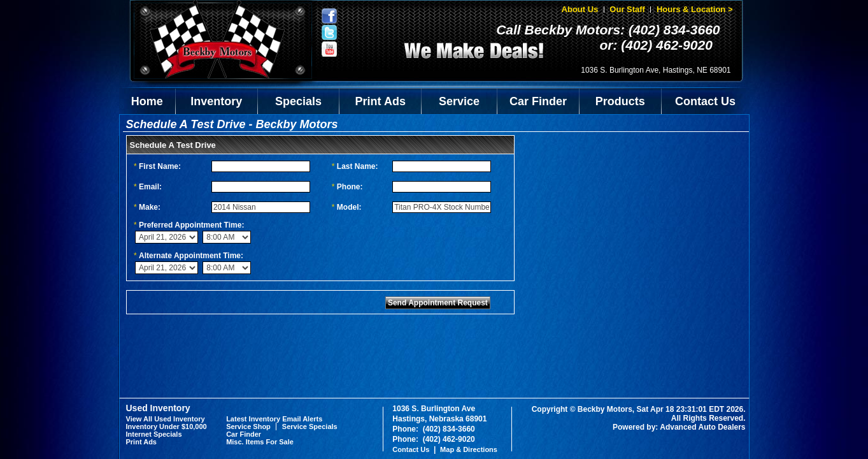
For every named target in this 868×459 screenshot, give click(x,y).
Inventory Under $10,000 (167, 426)
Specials (298, 101)
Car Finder (538, 101)
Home (147, 101)
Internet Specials (154, 434)
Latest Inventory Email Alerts (274, 419)
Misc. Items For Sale (260, 442)
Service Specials (310, 426)
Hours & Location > (695, 9)
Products (620, 101)
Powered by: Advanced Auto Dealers (679, 427)
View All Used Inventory (166, 419)
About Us (580, 9)
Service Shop (248, 426)
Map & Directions (469, 449)
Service (459, 101)
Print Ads (381, 101)
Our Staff (627, 9)
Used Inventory (158, 408)
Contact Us (705, 101)
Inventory (216, 101)
